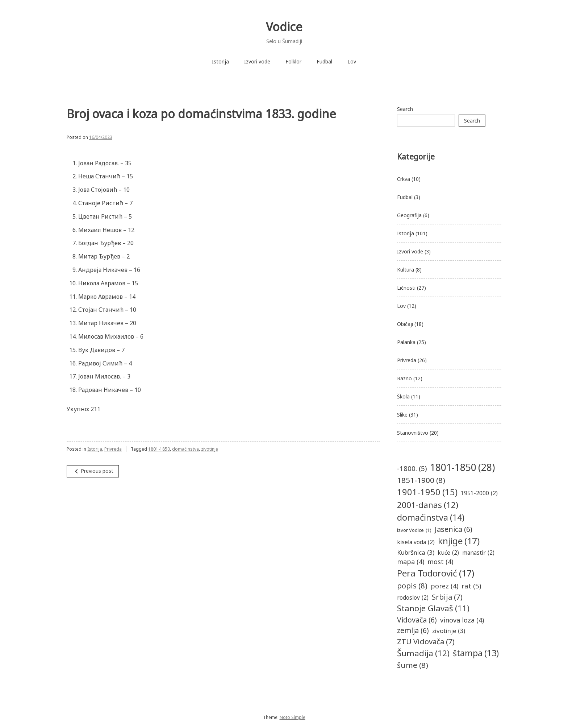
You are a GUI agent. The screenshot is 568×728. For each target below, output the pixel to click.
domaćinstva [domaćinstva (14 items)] (431, 518)
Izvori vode (257, 61)
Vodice (284, 27)
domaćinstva (185, 449)
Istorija (220, 61)
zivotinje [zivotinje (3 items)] (449, 631)
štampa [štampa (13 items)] (476, 653)
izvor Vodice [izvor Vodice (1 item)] (414, 530)
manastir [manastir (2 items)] (478, 553)
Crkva (404, 179)
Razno (404, 378)
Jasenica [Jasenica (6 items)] (454, 529)
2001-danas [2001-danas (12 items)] (428, 505)
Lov (352, 61)
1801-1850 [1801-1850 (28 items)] (462, 467)
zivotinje (210, 449)
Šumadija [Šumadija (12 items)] (423, 653)
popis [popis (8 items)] (412, 586)
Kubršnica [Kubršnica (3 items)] (416, 552)
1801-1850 (159, 449)
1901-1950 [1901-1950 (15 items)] (427, 492)
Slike (402, 415)
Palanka (406, 342)
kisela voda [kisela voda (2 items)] (416, 542)
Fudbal (324, 61)
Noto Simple (293, 717)
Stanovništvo (413, 433)
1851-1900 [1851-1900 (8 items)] (421, 480)
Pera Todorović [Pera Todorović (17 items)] (436, 573)
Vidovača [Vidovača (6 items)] (417, 620)
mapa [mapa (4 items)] (411, 562)
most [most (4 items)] (440, 562)
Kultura (406, 270)
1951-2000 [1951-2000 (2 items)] (479, 493)
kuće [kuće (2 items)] (448, 553)
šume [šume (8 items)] (413, 665)
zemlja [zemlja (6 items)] (413, 630)
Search (405, 109)
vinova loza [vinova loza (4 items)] (462, 620)
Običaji (405, 324)
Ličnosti (406, 288)
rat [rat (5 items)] (471, 586)
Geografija (409, 215)
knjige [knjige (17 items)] (459, 541)
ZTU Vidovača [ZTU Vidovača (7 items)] (426, 641)
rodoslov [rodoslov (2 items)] (413, 598)
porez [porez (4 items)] (444, 586)
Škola (403, 396)
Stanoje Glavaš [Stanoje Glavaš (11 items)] (433, 608)
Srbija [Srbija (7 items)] (447, 597)
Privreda (113, 449)
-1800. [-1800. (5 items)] (412, 468)
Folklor (293, 61)
